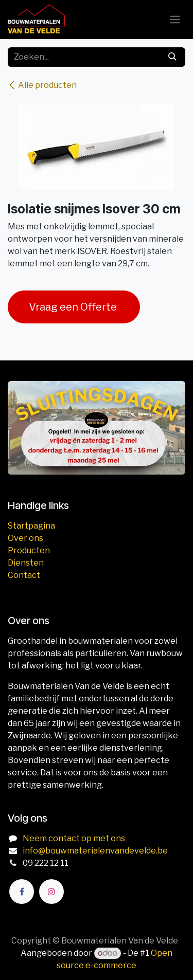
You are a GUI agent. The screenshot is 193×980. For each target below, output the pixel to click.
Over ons (25, 538)
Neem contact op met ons (74, 838)
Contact (24, 575)
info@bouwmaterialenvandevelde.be (95, 851)
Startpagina (31, 526)
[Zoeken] (172, 57)
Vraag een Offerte (74, 307)
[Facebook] (22, 892)
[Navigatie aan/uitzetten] (175, 20)
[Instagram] (51, 892)
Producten (29, 550)
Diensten (26, 563)
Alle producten (42, 85)
